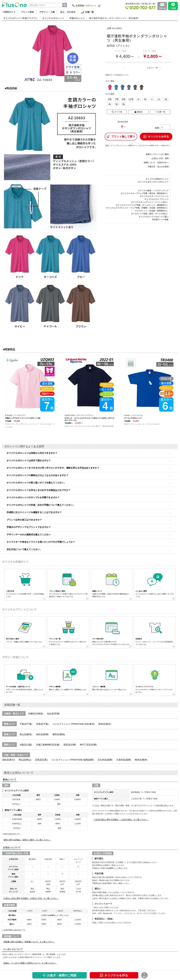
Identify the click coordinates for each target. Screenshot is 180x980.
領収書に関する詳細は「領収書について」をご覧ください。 (29, 942)
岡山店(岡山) (25, 760)
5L (117, 104)
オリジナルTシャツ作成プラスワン (21, 18)
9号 (124, 99)
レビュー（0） (153, 68)
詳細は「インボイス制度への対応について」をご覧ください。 (30, 963)
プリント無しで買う (121, 137)
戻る (145, 975)
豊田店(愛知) (59, 734)
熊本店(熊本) (141, 760)
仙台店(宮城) (53, 714)
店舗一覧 (87, 12)
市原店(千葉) (42, 724)
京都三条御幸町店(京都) (48, 745)
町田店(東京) (105, 724)
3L (166, 99)
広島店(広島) (41, 760)
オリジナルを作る (114, 975)
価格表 (138, 112)
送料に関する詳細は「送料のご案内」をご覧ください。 (27, 840)
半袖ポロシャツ (77, 18)
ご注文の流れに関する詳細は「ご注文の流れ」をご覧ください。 (121, 820)
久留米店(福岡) (124, 760)
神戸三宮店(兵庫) (88, 745)
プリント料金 (27, 12)
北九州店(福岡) (105, 760)
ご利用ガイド (9, 12)
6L (124, 104)
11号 (131, 99)
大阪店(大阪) (26, 745)
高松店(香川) (8, 760)
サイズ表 (117, 112)
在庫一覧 (160, 112)
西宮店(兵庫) (70, 745)
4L (110, 104)
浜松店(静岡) (42, 734)
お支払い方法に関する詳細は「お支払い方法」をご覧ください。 (31, 898)
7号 (117, 99)
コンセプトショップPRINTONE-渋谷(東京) (74, 724)
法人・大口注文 (68, 12)
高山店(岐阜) (26, 734)
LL (159, 99)
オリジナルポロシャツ (54, 18)
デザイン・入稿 (47, 12)
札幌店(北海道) (36, 714)
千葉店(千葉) (26, 724)
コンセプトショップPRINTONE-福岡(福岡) (73, 760)
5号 (110, 99)
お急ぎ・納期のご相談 (60, 975)
